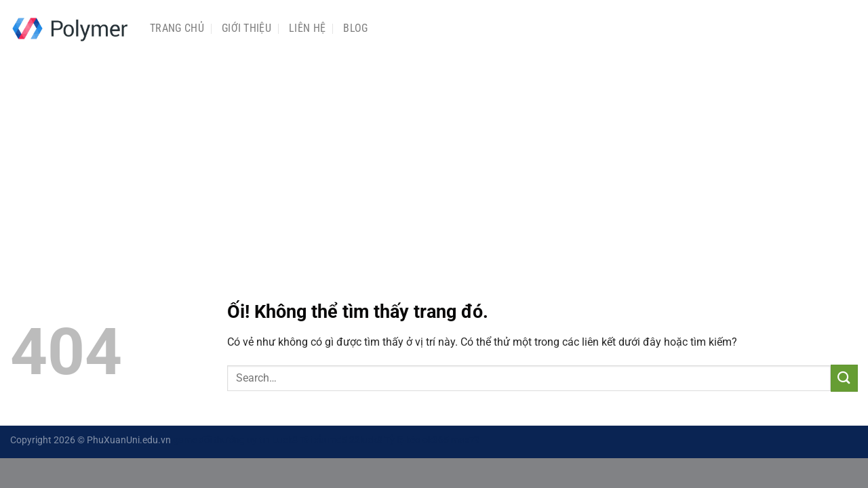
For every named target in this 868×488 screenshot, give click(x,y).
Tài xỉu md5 (323, 440)
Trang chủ (177, 28)
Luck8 (285, 440)
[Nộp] (844, 378)
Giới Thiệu (246, 28)
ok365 (436, 440)
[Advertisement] (434, 158)
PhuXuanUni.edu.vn (129, 440)
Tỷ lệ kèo (402, 440)
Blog (355, 28)
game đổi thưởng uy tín (221, 440)
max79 (466, 440)
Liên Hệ (307, 28)
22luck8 (366, 440)
